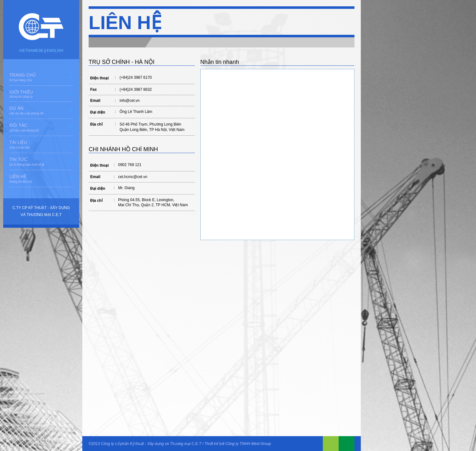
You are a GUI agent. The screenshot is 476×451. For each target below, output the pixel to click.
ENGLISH (55, 51)
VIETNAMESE (31, 51)
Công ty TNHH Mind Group (248, 444)
